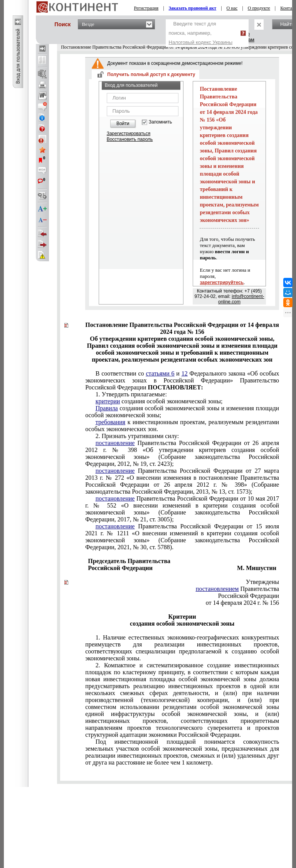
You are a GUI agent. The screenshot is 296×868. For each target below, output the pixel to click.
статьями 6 (160, 373)
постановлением (217, 589)
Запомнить (160, 122)
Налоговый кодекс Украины (201, 42)
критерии (108, 401)
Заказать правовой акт (193, 8)
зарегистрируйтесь (222, 283)
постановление (115, 443)
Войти (123, 124)
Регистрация (146, 8)
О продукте (259, 8)
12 (185, 373)
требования (110, 422)
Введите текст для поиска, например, (201, 33)
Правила (107, 408)
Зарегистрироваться (129, 134)
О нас (232, 8)
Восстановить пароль (130, 139)
